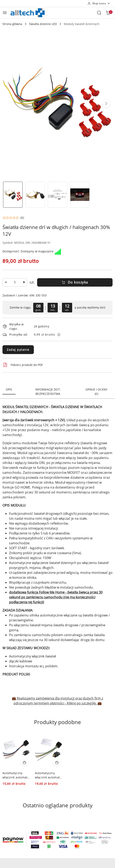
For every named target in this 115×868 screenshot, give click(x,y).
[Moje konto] (99, 3)
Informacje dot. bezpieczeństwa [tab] (48, 392)
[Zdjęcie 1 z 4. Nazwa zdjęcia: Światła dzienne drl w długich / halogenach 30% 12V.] (13, 195)
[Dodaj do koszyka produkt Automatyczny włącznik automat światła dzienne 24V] (57, 762)
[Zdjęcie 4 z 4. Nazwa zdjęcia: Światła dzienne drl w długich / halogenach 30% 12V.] (80, 195)
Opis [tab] (9, 389)
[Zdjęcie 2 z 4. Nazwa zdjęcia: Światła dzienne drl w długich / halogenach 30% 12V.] (35, 195)
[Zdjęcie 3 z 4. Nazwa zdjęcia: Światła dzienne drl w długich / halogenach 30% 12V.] (57, 195)
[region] (57, 308)
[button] (106, 104)
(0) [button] (22, 218)
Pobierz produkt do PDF (23, 365)
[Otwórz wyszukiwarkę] (99, 13)
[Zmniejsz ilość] (6, 282)
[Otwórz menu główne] (5, 13)
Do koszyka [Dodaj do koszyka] (75, 282)
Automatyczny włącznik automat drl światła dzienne (16, 775)
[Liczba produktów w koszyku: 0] (108, 13)
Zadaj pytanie (18, 350)
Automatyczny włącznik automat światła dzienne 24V (47, 775)
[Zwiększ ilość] (24, 282)
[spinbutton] (15, 282)
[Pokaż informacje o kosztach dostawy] (59, 335)
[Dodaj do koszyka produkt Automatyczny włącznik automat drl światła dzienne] (25, 762)
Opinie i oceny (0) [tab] (96, 392)
